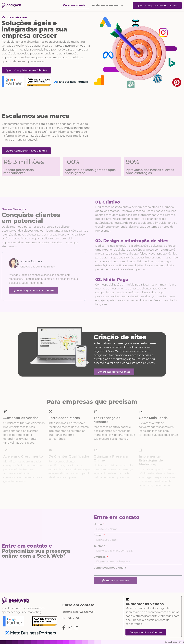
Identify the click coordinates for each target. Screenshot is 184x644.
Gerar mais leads (74, 5)
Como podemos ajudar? (110, 568)
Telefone (100, 546)
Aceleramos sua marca (107, 5)
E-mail (98, 535)
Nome (98, 524)
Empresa (100, 557)
